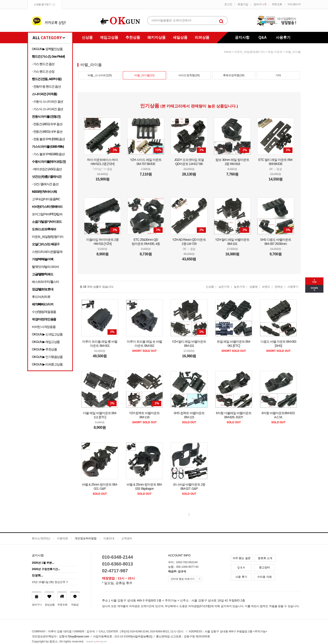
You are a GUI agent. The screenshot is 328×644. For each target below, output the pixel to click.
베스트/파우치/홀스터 (45, 282)
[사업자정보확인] (142, 636)
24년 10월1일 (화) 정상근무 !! (50, 582)
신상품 (87, 37)
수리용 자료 (264, 577)
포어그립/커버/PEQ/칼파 (47, 214)
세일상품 (180, 37)
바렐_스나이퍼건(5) (100, 75)
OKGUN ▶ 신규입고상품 (47, 334)
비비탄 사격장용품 (44, 327)
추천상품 (133, 37)
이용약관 (62, 538)
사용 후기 (241, 577)
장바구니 (260, 4)
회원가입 (243, 4)
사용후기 (283, 37)
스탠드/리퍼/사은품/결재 (47, 252)
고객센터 (127, 538)
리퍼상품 (202, 37)
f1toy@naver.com (79, 636)
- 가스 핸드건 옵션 (43, 64)
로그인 (228, 4)
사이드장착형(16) (189, 75)
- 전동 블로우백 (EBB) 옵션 (48, 139)
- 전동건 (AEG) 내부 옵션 (47, 132)
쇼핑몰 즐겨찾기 (42, 4)
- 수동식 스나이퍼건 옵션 (47, 101)
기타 (278, 75)
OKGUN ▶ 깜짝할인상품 (47, 49)
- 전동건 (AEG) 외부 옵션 (47, 124)
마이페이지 (294, 4)
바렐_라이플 (293, 52)
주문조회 (277, 4)
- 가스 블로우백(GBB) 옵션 (48, 154)
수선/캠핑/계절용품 (44, 312)
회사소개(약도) (41, 538)
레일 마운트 (275, 52)
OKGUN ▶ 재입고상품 (46, 342)
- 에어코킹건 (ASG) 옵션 (47, 169)
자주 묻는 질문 (242, 558)
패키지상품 (156, 37)
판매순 (279, 287)
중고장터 (264, 568)
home (228, 52)
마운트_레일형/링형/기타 (47, 237)
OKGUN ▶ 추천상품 (44, 349)
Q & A (241, 568)
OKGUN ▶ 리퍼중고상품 (47, 364)
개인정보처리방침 (86, 538)
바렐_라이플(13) (144, 75)
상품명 (254, 287)
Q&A (263, 37)
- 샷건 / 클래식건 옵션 (45, 184)
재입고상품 (109, 37)
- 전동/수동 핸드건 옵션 (46, 86)
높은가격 (239, 287)
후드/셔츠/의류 (41, 297)
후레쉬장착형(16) (234, 75)
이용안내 (109, 538)
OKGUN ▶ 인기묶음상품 (47, 357)
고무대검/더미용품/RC (46, 199)
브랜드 (266, 287)
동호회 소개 (265, 558)
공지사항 (242, 37)
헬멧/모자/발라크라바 (45, 267)
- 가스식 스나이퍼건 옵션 (47, 109)
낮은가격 (224, 287)
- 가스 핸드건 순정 (43, 71)
